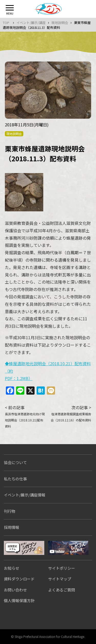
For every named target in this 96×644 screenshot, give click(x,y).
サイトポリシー (62, 568)
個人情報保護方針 (19, 600)
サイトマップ (60, 579)
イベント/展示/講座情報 (25, 495)
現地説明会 (60, 23)
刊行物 (10, 511)
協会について (15, 462)
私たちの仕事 (15, 479)
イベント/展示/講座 (31, 23)
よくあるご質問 (62, 590)
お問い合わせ (15, 590)
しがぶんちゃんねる (68, 548)
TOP (6, 23)
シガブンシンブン (24, 548)
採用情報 (12, 527)
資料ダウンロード (19, 579)
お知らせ (12, 568)
